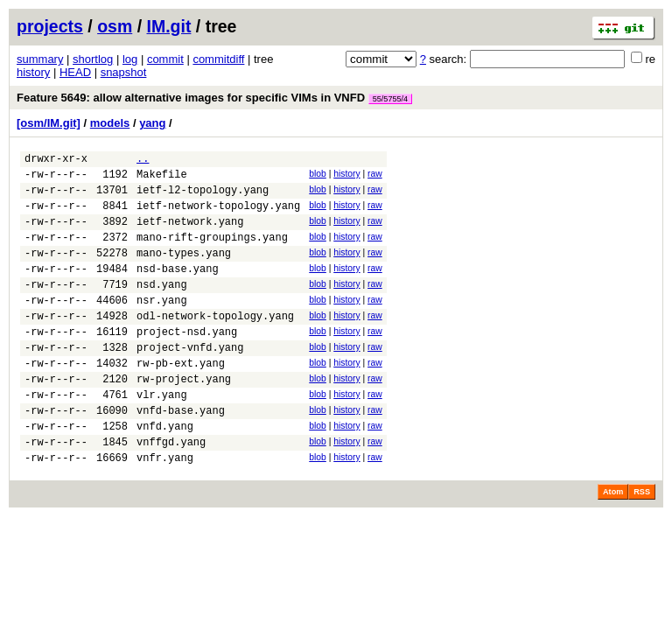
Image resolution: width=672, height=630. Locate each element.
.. (143, 161)
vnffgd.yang (171, 491)
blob (318, 176)
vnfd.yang (165, 473)
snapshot (124, 72)
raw (375, 176)
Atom (613, 544)
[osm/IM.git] (49, 123)
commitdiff (218, 59)
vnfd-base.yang (181, 455)
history (33, 72)
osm (115, 26)
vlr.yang (162, 436)
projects (50, 26)
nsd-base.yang (178, 289)
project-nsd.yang (187, 363)
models (110, 123)
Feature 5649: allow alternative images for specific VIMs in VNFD (214, 98)
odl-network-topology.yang (215, 344)
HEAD (75, 72)
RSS (642, 544)
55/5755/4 (390, 99)
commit (165, 59)
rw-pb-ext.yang (181, 399)
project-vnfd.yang (190, 381)
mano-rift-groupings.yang (212, 252)
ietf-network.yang (190, 234)
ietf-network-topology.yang (218, 216)
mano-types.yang (184, 271)
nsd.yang (162, 308)
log (130, 59)
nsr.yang (162, 326)
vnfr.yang (165, 510)
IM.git (169, 26)
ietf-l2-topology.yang (203, 197)
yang (152, 123)
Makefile (162, 179)
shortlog (93, 59)
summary (40, 59)
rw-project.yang (184, 418)
